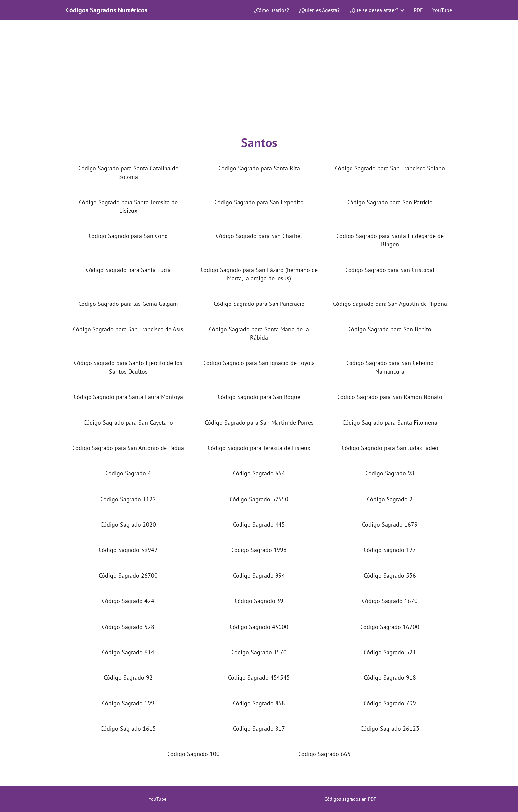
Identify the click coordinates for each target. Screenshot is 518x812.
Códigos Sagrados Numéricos (107, 10)
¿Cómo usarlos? (271, 10)
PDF (418, 10)
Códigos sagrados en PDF (350, 799)
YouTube (442, 10)
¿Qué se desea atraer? (374, 10)
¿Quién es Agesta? (319, 10)
